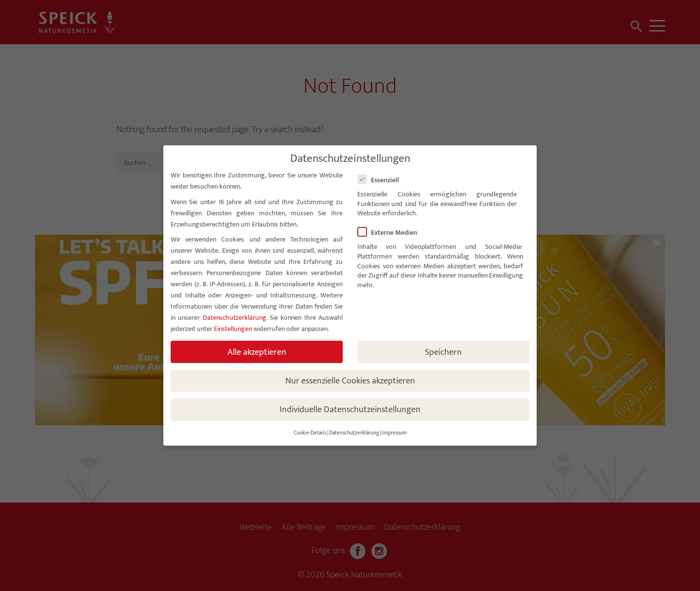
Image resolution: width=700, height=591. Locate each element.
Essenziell (382, 180)
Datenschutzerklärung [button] (354, 433)
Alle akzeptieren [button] (257, 352)
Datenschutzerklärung (235, 318)
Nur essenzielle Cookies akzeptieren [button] (350, 381)
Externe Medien (391, 233)
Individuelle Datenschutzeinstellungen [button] (350, 409)
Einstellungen (233, 329)
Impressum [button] (394, 433)
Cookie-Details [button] (310, 433)
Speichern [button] (443, 352)
